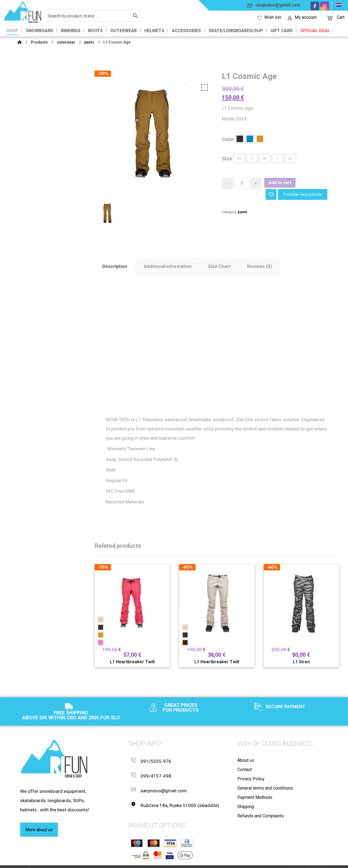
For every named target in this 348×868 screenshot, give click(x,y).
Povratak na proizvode (303, 194)
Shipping (246, 810)
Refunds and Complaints (261, 820)
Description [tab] (115, 267)
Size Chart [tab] (219, 267)
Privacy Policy (251, 783)
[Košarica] (330, 18)
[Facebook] (315, 6)
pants (242, 211)
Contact (245, 773)
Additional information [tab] (168, 267)
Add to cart (280, 183)
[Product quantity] (242, 184)
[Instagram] (325, 6)
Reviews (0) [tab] (260, 267)
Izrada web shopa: (301, 863)
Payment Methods (255, 801)
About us (246, 764)
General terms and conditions (265, 792)
